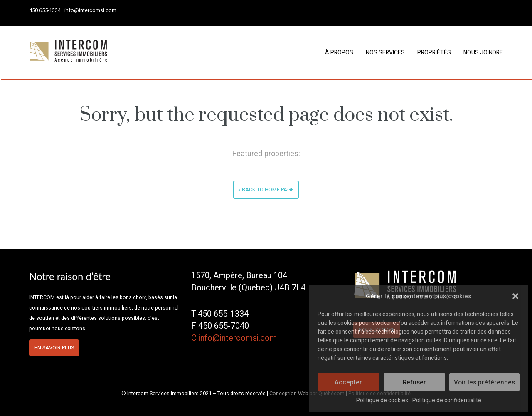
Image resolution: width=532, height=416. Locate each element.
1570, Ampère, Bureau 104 (239, 276)
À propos (339, 53)
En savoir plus (54, 348)
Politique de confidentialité (447, 400)
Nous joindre (483, 53)
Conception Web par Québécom (307, 394)
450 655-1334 (45, 10)
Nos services (385, 53)
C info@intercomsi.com (234, 338)
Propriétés (434, 53)
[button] (515, 296)
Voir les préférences (484, 382)
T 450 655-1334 (220, 314)
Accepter (348, 382)
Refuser (414, 382)
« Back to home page (266, 190)
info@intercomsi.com (90, 10)
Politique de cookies (382, 400)
